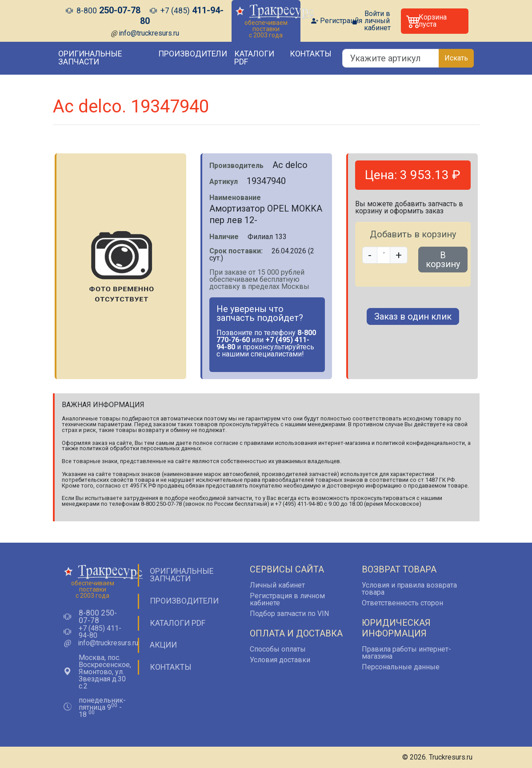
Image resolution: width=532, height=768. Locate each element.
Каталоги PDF (254, 58)
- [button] (370, 255)
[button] (435, 21)
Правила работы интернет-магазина (406, 653)
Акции (163, 645)
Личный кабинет (277, 585)
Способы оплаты (278, 649)
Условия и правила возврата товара (409, 589)
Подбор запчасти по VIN (289, 614)
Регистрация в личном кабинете (287, 599)
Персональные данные (401, 667)
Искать (456, 58)
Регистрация (341, 21)
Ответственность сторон (402, 603)
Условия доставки (280, 660)
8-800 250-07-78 (98, 617)
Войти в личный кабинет (377, 21)
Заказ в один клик (413, 316)
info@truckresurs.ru (149, 33)
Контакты (311, 54)
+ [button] (399, 255)
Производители (193, 54)
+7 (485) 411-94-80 (100, 632)
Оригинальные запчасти (90, 58)
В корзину (443, 260)
